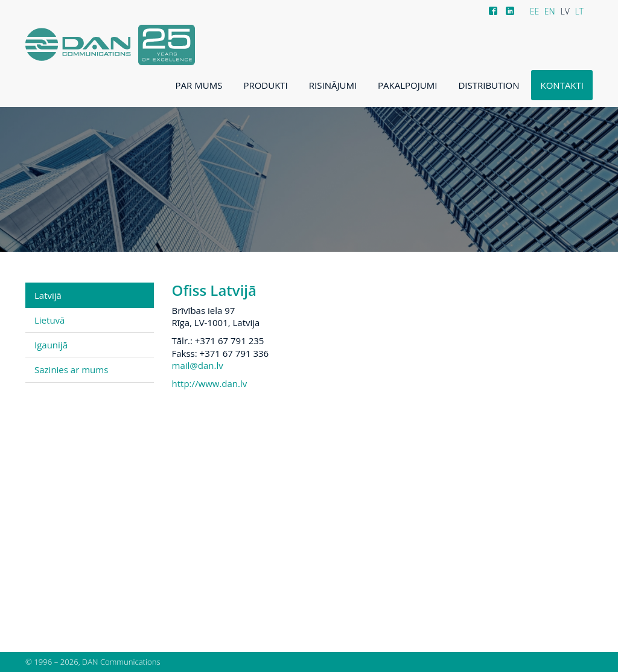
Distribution (489, 85)
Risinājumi (333, 85)
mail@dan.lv (198, 365)
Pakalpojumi (407, 85)
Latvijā (48, 295)
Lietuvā (49, 320)
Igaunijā (51, 345)
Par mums (199, 85)
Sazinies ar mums (71, 370)
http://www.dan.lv (210, 383)
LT (579, 11)
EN (550, 11)
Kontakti (562, 85)
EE (535, 11)
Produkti (265, 85)
